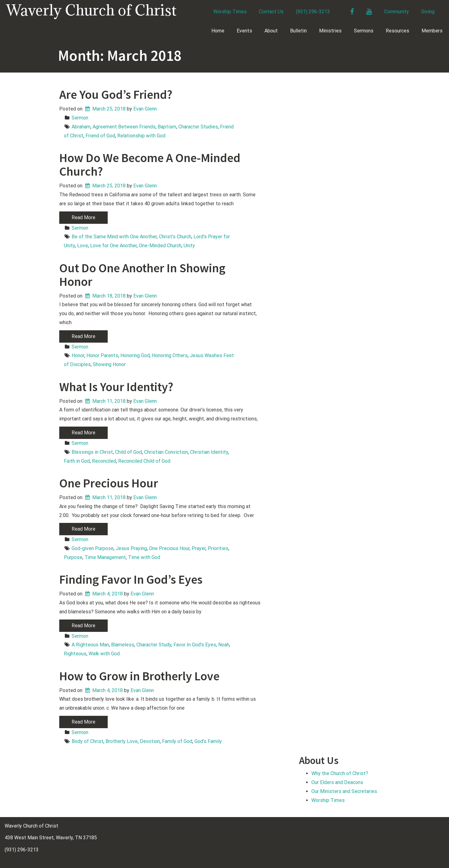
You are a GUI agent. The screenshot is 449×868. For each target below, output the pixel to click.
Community (397, 12)
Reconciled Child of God (144, 461)
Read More (83, 217)
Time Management (105, 557)
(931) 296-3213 (313, 12)
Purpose (73, 557)
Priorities (218, 548)
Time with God (144, 557)
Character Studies (198, 127)
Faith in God (77, 461)
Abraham (81, 127)
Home (218, 31)
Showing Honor (109, 364)
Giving (428, 12)
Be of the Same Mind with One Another (114, 237)
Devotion (150, 741)
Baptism (167, 127)
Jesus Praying (131, 548)
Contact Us (271, 12)
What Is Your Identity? (116, 387)
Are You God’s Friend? (116, 94)
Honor (78, 355)
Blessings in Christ (92, 452)
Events (244, 31)
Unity (189, 246)
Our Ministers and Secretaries (344, 791)
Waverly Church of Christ (91, 10)
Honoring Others (170, 355)
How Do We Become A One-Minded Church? (150, 165)
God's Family (208, 741)
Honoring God (135, 355)
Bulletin (298, 31)
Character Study (154, 645)
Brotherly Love (122, 741)
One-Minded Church (160, 246)
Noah (224, 645)
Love (83, 246)
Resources (397, 31)
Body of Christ (87, 741)
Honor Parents (102, 355)
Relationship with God (141, 136)
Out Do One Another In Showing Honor (142, 275)
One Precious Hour (109, 483)
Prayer (199, 548)
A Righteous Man (90, 645)
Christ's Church (175, 237)
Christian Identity (209, 452)
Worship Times (230, 12)
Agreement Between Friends (124, 127)
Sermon (80, 118)
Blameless (123, 645)
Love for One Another (113, 246)
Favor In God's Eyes (195, 645)
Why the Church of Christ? (340, 773)
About (271, 31)
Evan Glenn (145, 109)
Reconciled (104, 461)
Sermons (364, 31)
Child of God (129, 452)
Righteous (75, 654)
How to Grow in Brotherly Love (139, 676)
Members (432, 31)
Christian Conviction (166, 452)
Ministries (330, 31)
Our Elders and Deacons (337, 782)
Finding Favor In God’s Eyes (131, 579)
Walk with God (104, 654)
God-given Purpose (93, 548)
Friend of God (100, 136)
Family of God (177, 741)
